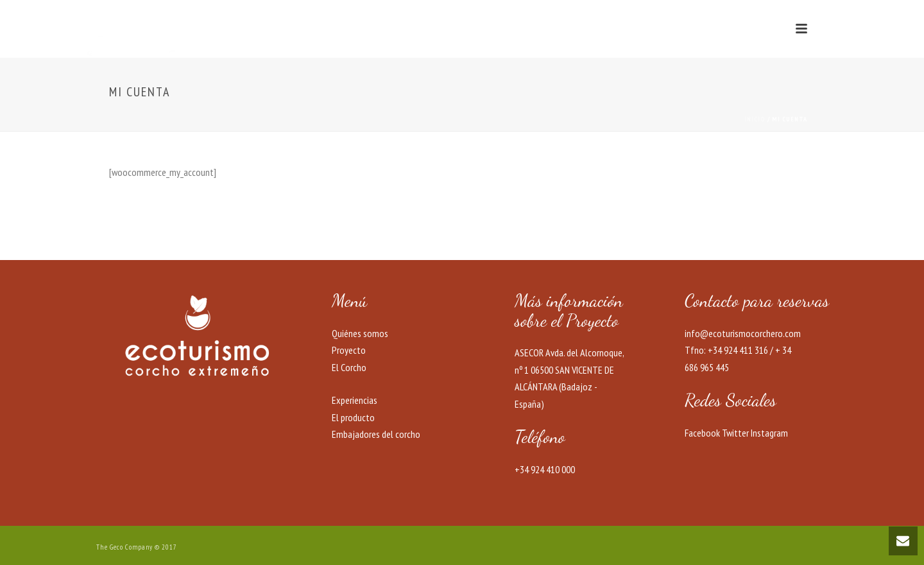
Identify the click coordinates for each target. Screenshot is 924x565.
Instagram (769, 433)
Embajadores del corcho (376, 434)
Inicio (755, 119)
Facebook (702, 433)
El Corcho (349, 367)
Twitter (735, 433)
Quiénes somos (360, 333)
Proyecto (349, 350)
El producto (353, 417)
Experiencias (355, 400)
